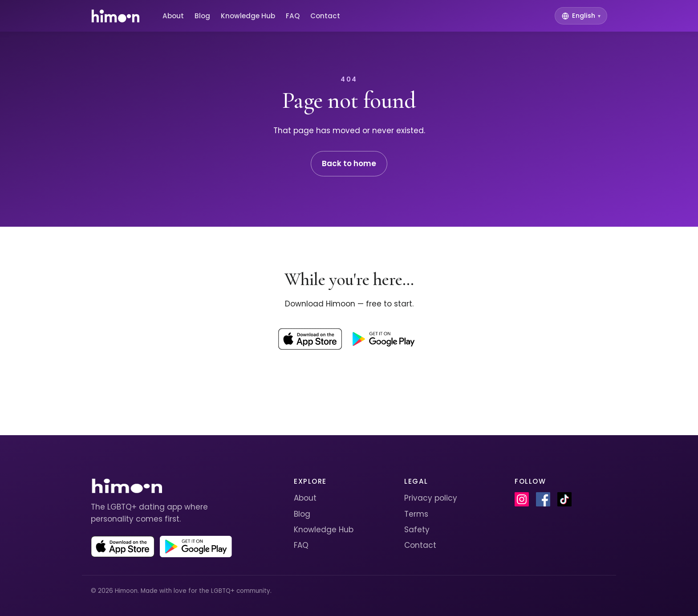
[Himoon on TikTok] (564, 499)
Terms (416, 514)
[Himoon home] (115, 16)
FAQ (293, 16)
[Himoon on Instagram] (522, 499)
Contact (325, 16)
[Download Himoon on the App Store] (310, 339)
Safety (417, 530)
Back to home (349, 163)
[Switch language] (581, 16)
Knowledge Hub (248, 16)
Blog (202, 16)
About (173, 16)
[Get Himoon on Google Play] (383, 339)
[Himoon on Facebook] (543, 499)
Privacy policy (431, 498)
